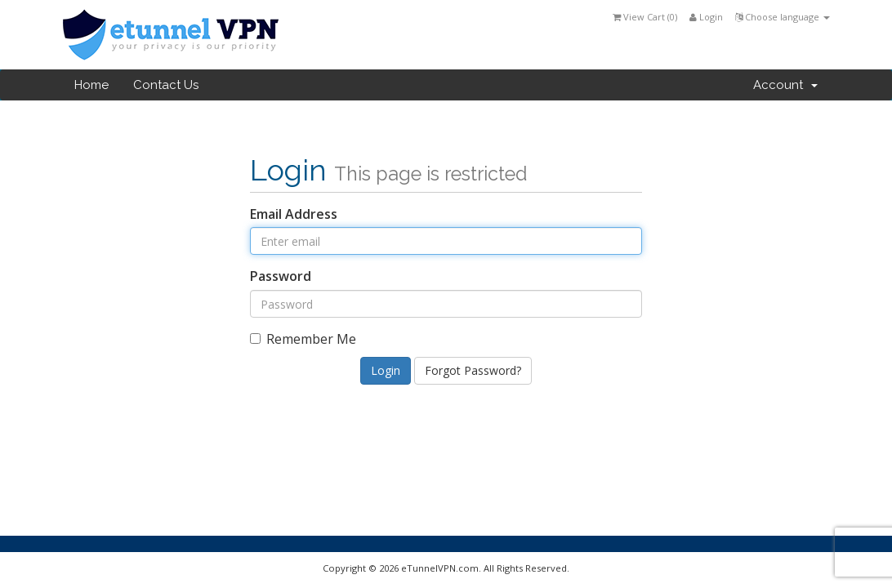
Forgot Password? (473, 370)
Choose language (783, 17)
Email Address (294, 214)
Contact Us (166, 85)
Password (281, 276)
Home (91, 85)
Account (785, 85)
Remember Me (303, 339)
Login (706, 17)
